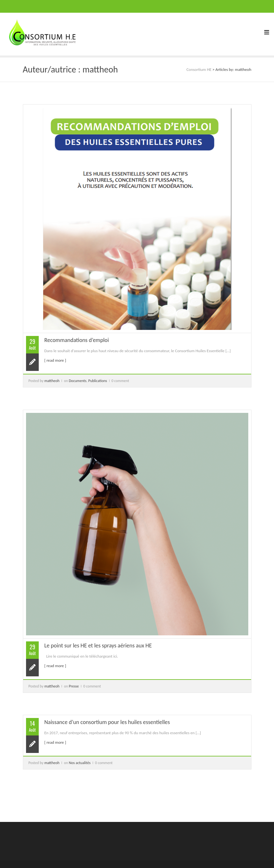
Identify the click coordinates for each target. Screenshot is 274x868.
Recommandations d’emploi (77, 340)
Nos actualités (80, 763)
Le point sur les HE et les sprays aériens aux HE (98, 646)
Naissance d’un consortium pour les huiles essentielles (107, 722)
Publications (98, 381)
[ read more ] (55, 360)
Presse (74, 686)
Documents (78, 381)
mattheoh (52, 381)
